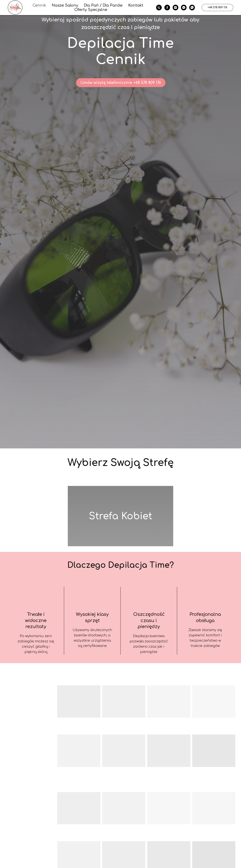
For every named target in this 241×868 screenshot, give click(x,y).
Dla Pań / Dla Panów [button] (103, 5)
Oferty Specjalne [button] (91, 10)
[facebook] (167, 8)
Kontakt (136, 5)
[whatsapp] (192, 8)
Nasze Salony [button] (65, 5)
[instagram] (175, 8)
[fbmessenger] (184, 8)
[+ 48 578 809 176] (159, 8)
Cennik (39, 5)
